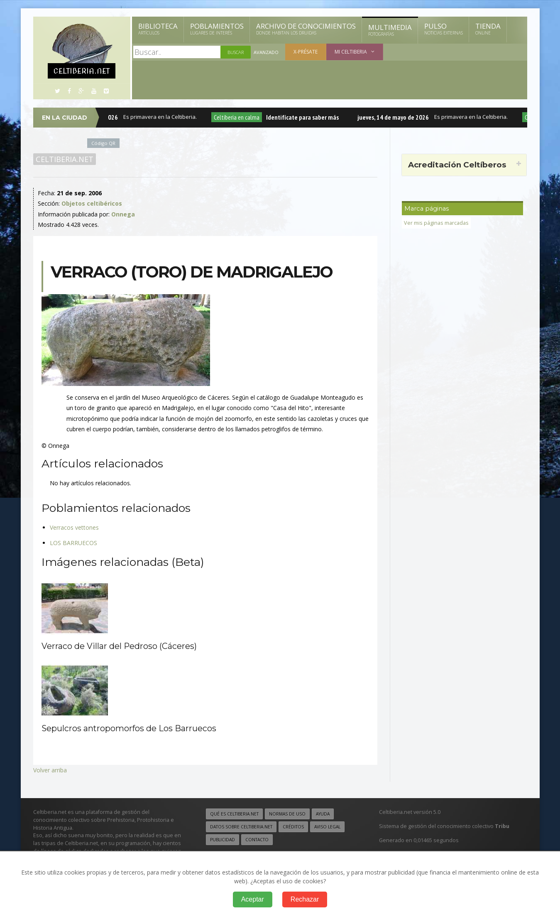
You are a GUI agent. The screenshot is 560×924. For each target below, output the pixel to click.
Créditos (293, 827)
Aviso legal (327, 827)
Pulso (444, 29)
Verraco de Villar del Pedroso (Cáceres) (119, 646)
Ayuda (323, 814)
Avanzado (266, 52)
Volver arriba (50, 770)
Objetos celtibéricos (92, 203)
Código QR (103, 143)
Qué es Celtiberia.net (234, 814)
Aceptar (253, 899)
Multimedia (390, 30)
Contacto (257, 840)
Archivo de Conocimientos (306, 29)
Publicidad (223, 840)
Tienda (488, 29)
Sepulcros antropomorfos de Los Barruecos (129, 728)
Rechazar (305, 899)
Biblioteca (158, 29)
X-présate (306, 52)
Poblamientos (217, 29)
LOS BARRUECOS (73, 543)
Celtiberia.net (65, 159)
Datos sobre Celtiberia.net (241, 827)
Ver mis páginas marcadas (436, 223)
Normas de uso (287, 814)
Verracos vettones (74, 527)
